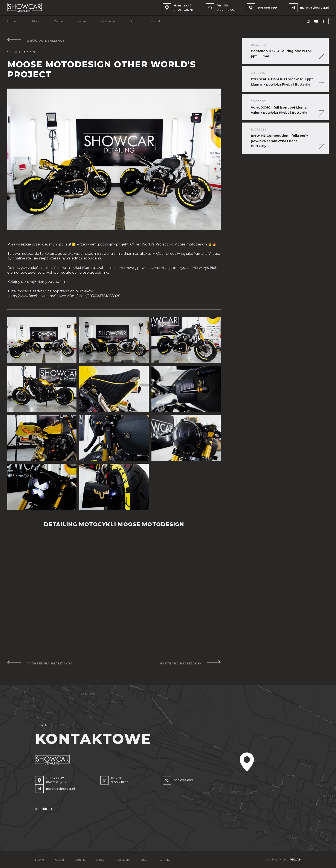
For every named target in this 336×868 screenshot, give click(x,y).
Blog (133, 21)
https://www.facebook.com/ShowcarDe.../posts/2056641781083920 (64, 296)
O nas (82, 21)
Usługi (35, 21)
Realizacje (108, 21)
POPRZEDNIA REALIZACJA (40, 663)
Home (12, 21)
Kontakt (156, 21)
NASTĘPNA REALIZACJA (190, 663)
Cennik (59, 21)
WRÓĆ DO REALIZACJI (36, 40)
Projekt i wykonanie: (281, 860)
